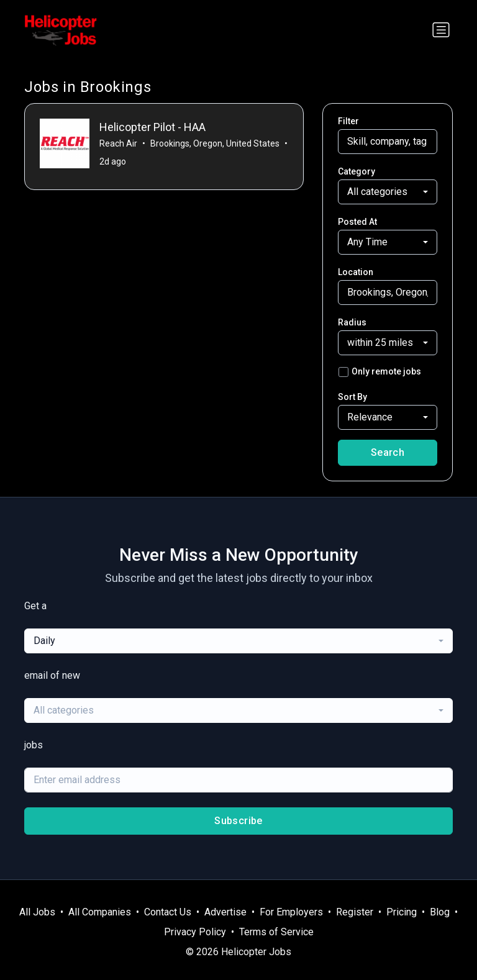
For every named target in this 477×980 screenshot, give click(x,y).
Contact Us (168, 912)
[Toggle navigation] (441, 30)
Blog (440, 912)
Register (355, 912)
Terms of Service (276, 932)
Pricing (402, 912)
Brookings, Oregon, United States (215, 143)
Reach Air (118, 143)
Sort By (352, 397)
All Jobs (37, 912)
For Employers (291, 912)
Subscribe (238, 821)
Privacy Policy (195, 932)
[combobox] (388, 192)
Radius (352, 322)
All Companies (100, 912)
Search (388, 452)
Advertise (225, 912)
